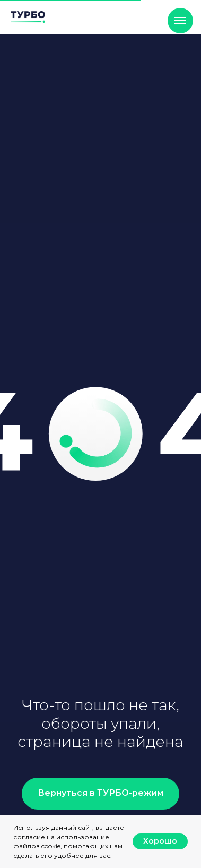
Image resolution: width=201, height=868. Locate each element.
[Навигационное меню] (180, 21)
